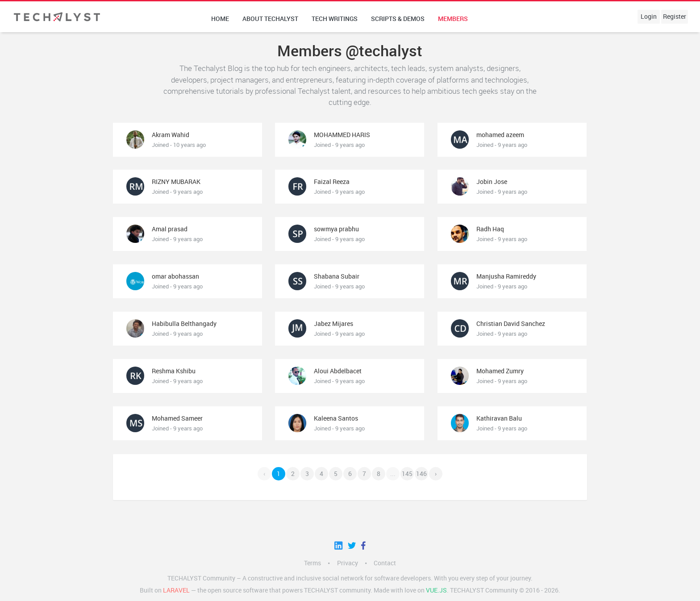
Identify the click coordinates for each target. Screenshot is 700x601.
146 (421, 474)
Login (649, 17)
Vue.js (436, 590)
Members (453, 19)
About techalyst (270, 19)
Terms (312, 563)
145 (407, 474)
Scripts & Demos (398, 19)
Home (220, 19)
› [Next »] (436, 474)
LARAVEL (176, 590)
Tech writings (335, 19)
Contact (385, 563)
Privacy (348, 563)
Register (675, 17)
